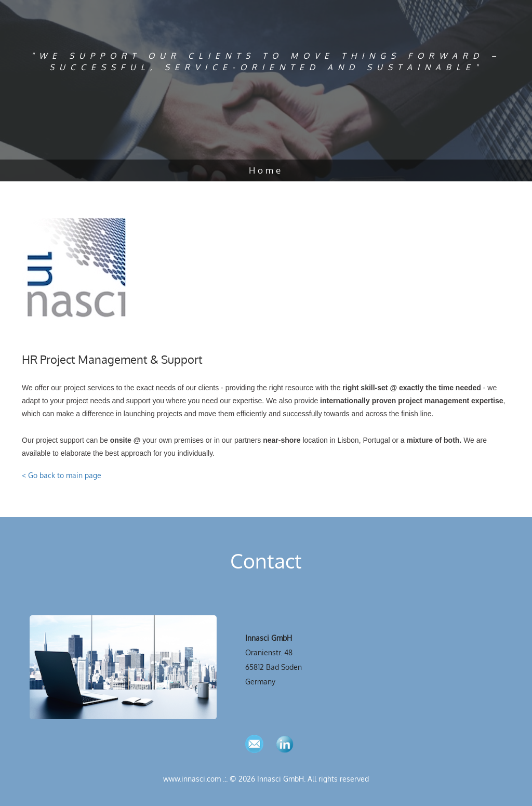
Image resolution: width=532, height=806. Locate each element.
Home (266, 170)
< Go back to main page (62, 475)
